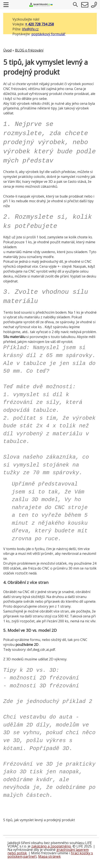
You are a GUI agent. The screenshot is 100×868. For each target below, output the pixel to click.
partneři (30, 856)
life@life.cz (30, 29)
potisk (22, 853)
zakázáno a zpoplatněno (51, 846)
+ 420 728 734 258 (39, 24)
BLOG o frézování (29, 50)
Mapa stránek (49, 856)
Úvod (7, 50)
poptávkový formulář (48, 34)
